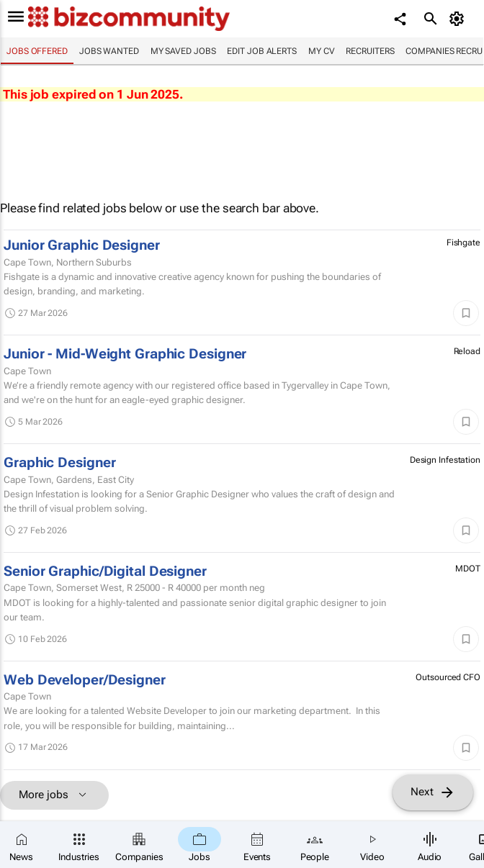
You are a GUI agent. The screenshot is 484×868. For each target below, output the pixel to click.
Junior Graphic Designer (82, 245)
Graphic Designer (59, 463)
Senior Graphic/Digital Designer (105, 571)
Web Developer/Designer (85, 680)
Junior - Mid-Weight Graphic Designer (125, 354)
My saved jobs (183, 51)
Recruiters (370, 51)
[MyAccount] (459, 19)
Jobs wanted (109, 51)
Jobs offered (37, 51)
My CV (322, 51)
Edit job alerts (262, 51)
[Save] (466, 313)
